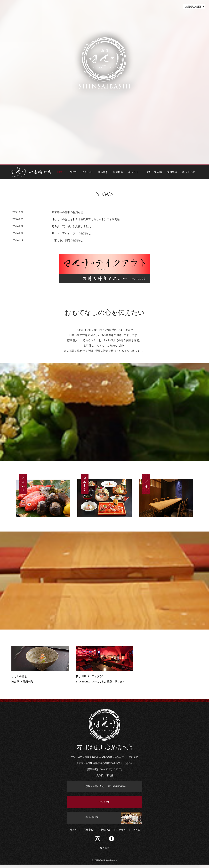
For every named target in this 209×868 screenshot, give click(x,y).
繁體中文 (106, 833)
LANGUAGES (193, 6)
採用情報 (172, 172)
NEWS (74, 172)
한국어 (122, 833)
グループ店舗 (154, 172)
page (104, 138)
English (72, 833)
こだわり (87, 172)
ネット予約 (189, 172)
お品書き (103, 172)
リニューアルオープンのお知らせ (71, 233)
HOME (61, 172)
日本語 (137, 833)
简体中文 (88, 833)
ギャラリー (135, 172)
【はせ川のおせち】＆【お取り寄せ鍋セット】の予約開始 (86, 219)
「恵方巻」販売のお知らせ (67, 240)
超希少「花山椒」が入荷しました (71, 226)
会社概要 (104, 851)
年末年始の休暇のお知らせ (67, 212)
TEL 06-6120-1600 (117, 790)
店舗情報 (118, 172)
